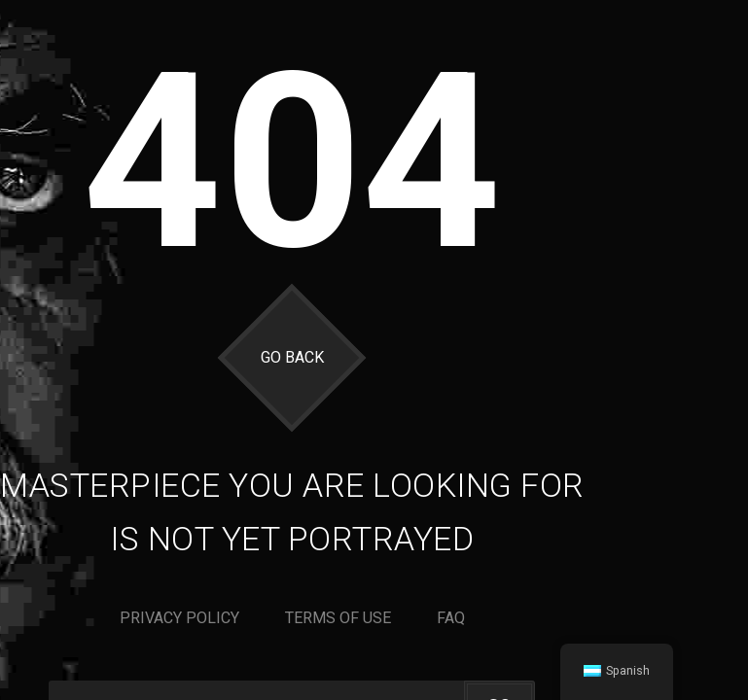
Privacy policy (179, 618)
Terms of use (338, 618)
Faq (451, 618)
